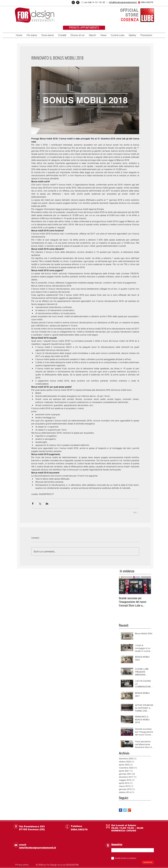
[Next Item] (146, 585)
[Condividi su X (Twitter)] (40, 504)
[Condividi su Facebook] (33, 504)
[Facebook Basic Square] (121, 810)
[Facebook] (78, 2)
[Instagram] (73, 2)
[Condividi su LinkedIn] (47, 504)
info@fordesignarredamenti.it (123, 2)
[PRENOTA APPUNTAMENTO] (84, 28)
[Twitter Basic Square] (125, 810)
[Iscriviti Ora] (148, 862)
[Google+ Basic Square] (129, 810)
